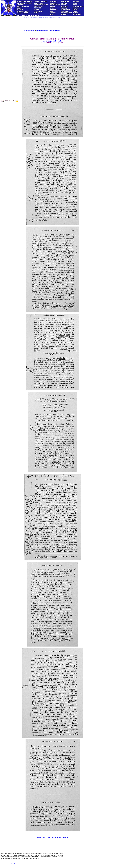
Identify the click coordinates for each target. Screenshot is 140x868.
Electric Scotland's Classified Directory (49, 30)
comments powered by (9, 864)
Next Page (66, 837)
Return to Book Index (54, 837)
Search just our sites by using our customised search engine (42, 17)
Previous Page (40, 837)
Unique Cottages (29, 30)
